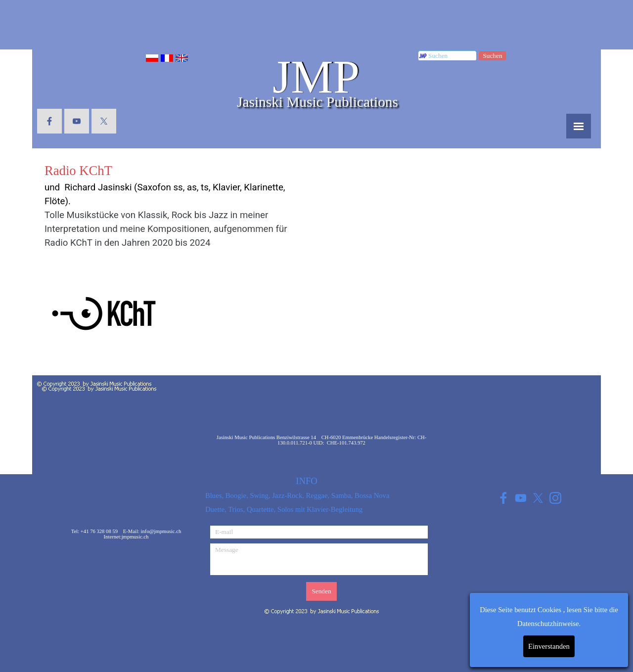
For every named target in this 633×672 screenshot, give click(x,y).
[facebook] (49, 121)
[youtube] (77, 121)
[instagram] (555, 498)
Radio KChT (78, 171)
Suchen (492, 56)
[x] (104, 121)
